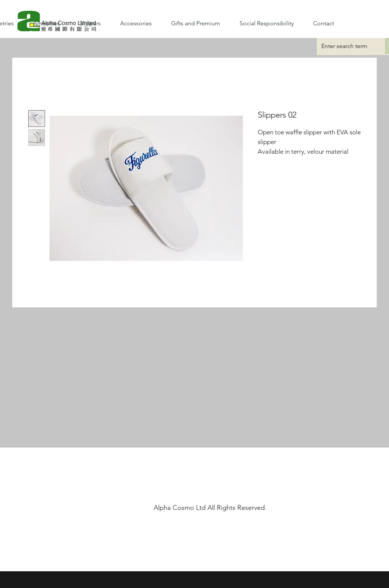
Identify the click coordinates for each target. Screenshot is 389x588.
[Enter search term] (345, 46)
